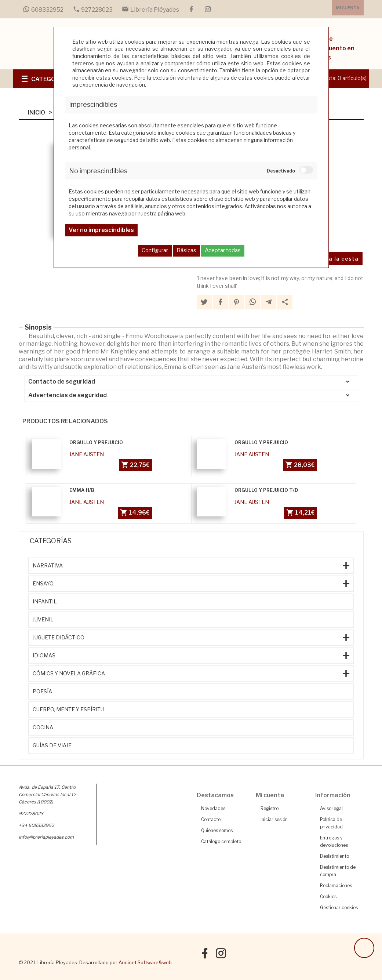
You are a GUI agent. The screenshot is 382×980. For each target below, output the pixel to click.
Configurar (155, 250)
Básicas (186, 250)
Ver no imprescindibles (101, 230)
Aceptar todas (223, 250)
